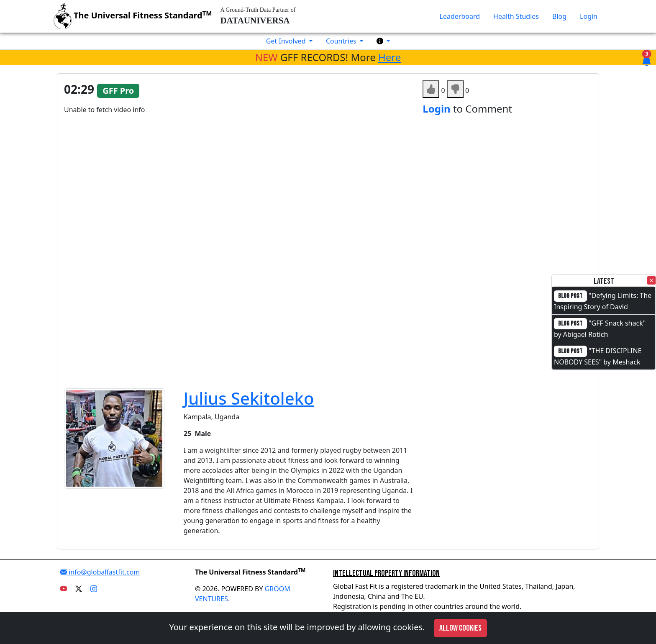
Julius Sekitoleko (249, 398)
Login (589, 16)
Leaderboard (460, 16)
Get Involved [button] (287, 41)
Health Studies (516, 16)
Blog (559, 16)
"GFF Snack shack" (617, 323)
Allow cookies (460, 628)
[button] (383, 41)
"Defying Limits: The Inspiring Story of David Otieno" (603, 306)
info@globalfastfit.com (100, 572)
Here (389, 57)
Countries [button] (342, 41)
